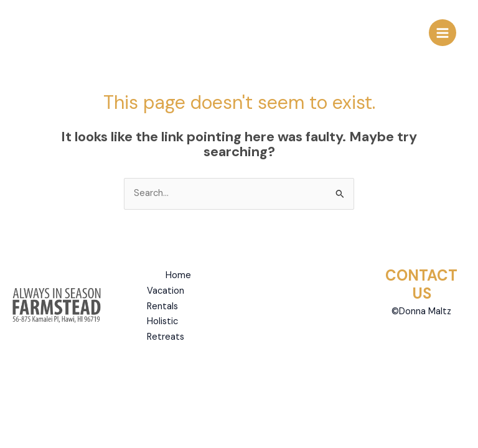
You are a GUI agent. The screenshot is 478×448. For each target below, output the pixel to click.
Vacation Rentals (166, 299)
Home (178, 275)
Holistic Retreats (166, 329)
